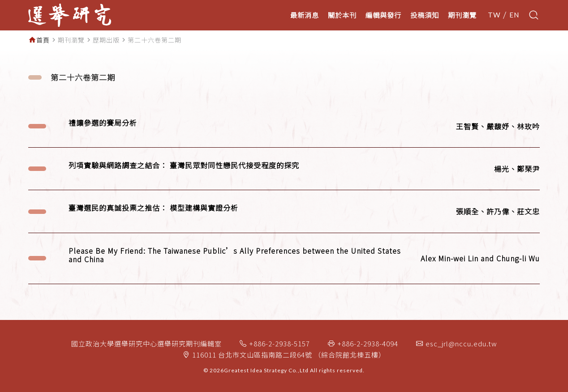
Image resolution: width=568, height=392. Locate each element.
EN (514, 15)
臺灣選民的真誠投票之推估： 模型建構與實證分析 (153, 208)
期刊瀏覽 (462, 15)
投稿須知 (425, 15)
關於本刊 (342, 15)
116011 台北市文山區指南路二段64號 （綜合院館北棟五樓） (289, 355)
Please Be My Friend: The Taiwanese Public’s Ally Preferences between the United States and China (235, 255)
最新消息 (305, 15)
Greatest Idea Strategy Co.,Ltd (266, 370)
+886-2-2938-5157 (280, 343)
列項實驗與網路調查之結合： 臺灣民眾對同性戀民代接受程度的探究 (184, 165)
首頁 (43, 40)
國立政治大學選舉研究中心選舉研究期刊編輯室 (146, 343)
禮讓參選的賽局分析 (103, 123)
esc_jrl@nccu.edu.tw (461, 343)
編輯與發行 (383, 15)
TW (494, 15)
